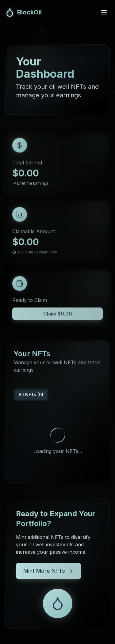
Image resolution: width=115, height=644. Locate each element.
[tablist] (31, 395)
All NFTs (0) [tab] (31, 394)
